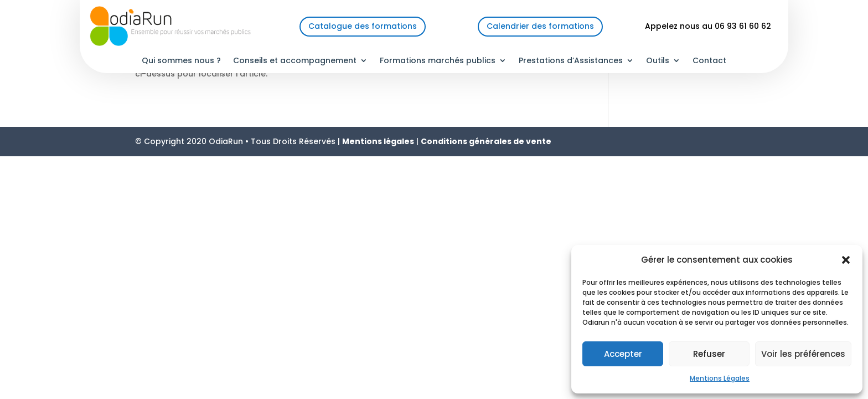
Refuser (709, 354)
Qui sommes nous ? (181, 61)
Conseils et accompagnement (295, 61)
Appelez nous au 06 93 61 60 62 (708, 26)
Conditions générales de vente (486, 141)
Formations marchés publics (438, 61)
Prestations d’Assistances (571, 61)
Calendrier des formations (540, 26)
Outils (658, 61)
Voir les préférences (803, 354)
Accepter (623, 354)
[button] (846, 260)
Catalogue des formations (363, 26)
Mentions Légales (720, 378)
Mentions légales (378, 141)
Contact (709, 61)
